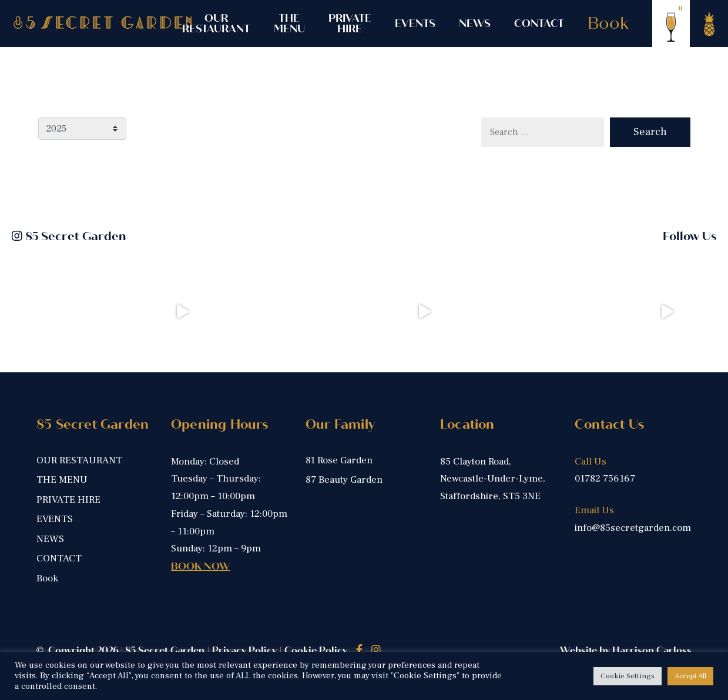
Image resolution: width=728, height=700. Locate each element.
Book (608, 23)
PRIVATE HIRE (350, 23)
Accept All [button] (690, 676)
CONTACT (539, 23)
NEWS (475, 23)
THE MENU (289, 23)
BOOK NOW (201, 566)
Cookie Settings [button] (628, 676)
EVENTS (415, 23)
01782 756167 (605, 479)
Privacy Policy (244, 650)
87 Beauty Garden (344, 480)
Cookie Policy (316, 650)
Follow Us (690, 236)
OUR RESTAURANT (216, 23)
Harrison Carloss (652, 650)
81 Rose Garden (339, 460)
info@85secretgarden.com (633, 528)
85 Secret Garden (69, 236)
